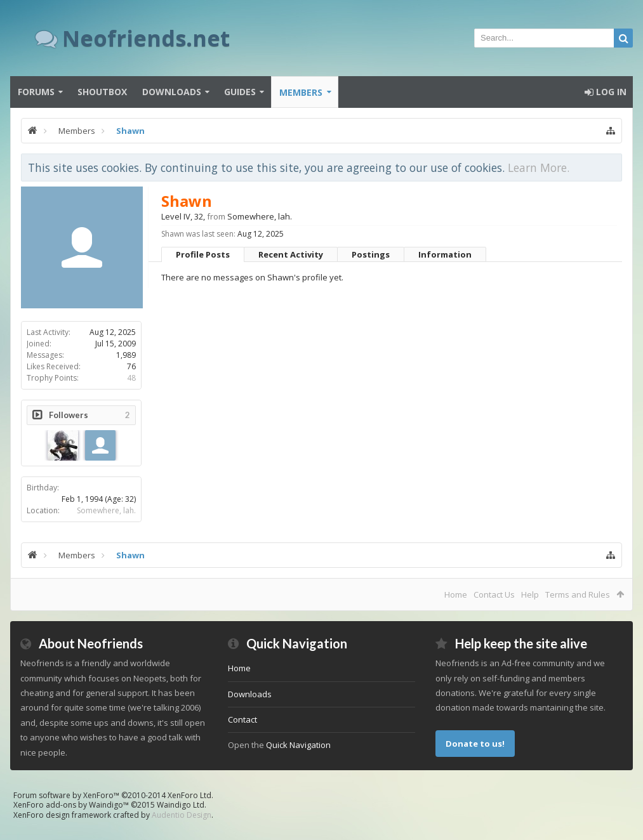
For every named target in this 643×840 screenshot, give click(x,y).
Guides (240, 92)
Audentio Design (182, 815)
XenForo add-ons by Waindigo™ (71, 805)
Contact (242, 719)
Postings (371, 254)
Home (456, 594)
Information (445, 254)
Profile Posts (203, 254)
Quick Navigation (298, 745)
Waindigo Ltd (181, 805)
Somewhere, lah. (106, 510)
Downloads (172, 92)
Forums (36, 92)
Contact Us (494, 594)
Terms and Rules (578, 594)
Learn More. (539, 167)
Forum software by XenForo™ (113, 795)
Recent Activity (291, 254)
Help (530, 594)
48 (131, 378)
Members (301, 92)
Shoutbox (102, 92)
